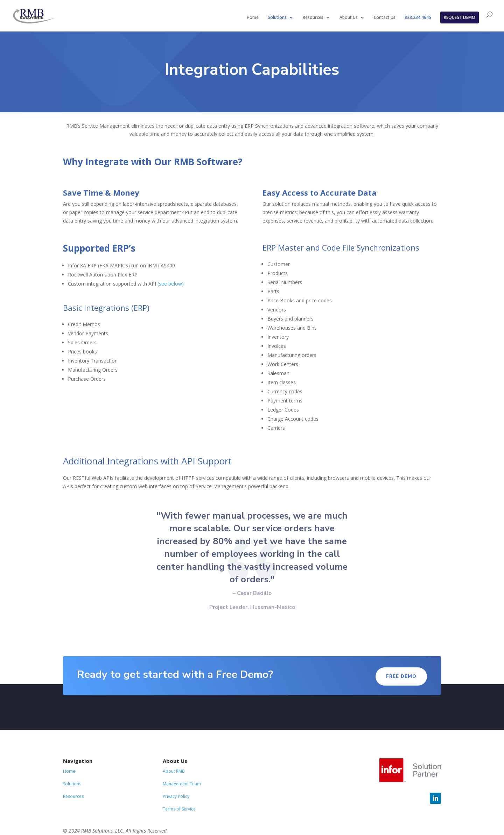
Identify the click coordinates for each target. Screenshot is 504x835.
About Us (349, 18)
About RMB (174, 771)
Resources (313, 18)
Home (253, 18)
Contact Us (385, 18)
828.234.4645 (418, 18)
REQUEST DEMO (460, 17)
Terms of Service (179, 809)
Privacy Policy (176, 796)
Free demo (401, 676)
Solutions (277, 18)
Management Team (182, 784)
